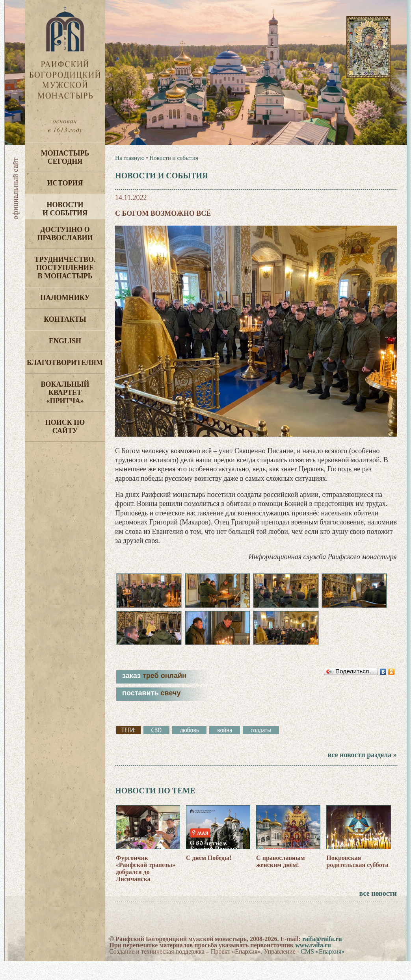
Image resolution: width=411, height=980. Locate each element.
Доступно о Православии (65, 234)
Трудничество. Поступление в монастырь (65, 268)
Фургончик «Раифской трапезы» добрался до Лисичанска (146, 887)
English (65, 341)
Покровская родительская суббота (357, 880)
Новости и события (65, 209)
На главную (130, 158)
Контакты (65, 319)
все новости (378, 912)
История (65, 183)
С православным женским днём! (281, 880)
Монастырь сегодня (65, 157)
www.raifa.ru (313, 964)
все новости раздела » (362, 774)
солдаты (261, 749)
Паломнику (65, 298)
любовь (189, 749)
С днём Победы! (209, 877)
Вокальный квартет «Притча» (65, 393)
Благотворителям (65, 363)
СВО (157, 749)
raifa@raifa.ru (322, 958)
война (225, 749)
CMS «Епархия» (323, 970)
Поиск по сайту (65, 427)
